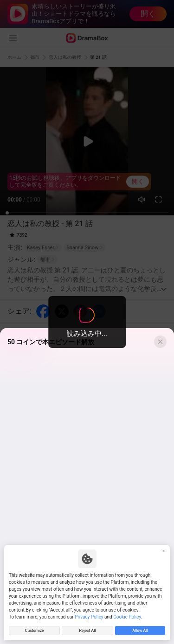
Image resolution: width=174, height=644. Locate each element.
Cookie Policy (127, 616)
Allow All (140, 630)
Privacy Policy (89, 616)
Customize (34, 630)
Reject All (87, 630)
